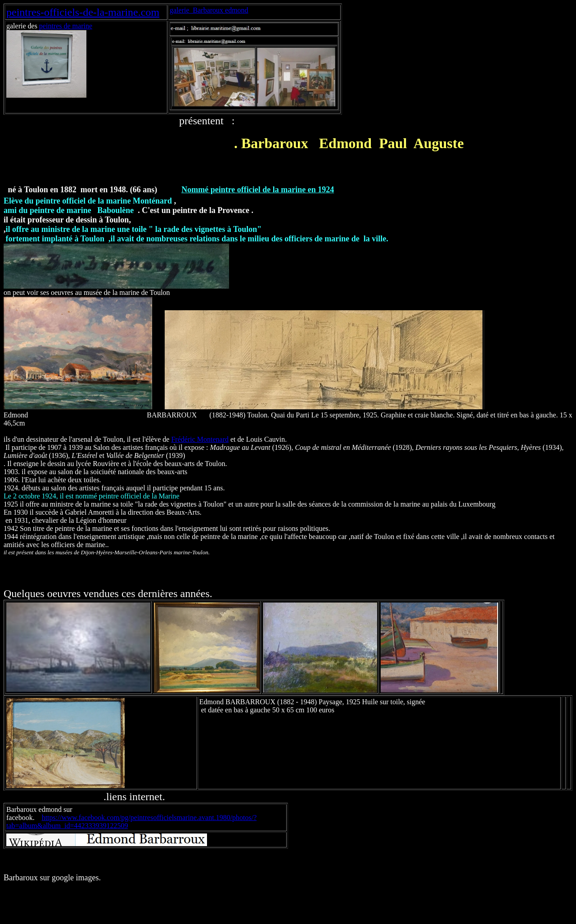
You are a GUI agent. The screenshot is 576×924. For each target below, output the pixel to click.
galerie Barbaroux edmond (209, 10)
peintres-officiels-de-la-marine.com (83, 12)
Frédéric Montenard (200, 439)
